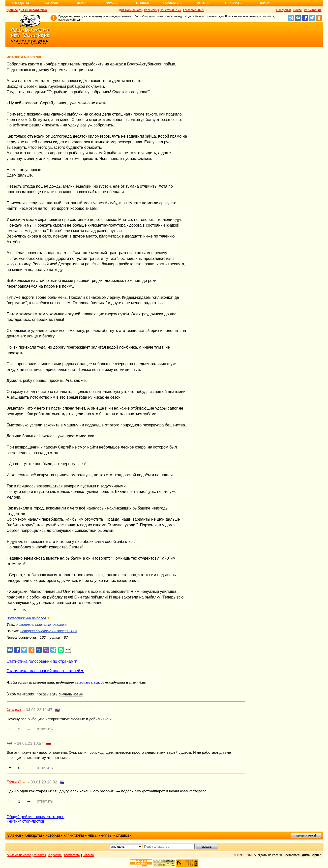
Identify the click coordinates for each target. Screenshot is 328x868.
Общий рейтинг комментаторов (36, 817)
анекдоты (33, 836)
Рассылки (151, 10)
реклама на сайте (19, 855)
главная (14, 836)
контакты (40, 855)
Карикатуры (173, 3)
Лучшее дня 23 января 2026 (27, 10)
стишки (122, 836)
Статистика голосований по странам (40, 661)
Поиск (264, 3)
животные (25, 625)
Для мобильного (130, 10)
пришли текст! (306, 836)
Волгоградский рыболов (26, 618)
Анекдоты (20, 3)
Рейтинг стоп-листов (26, 821)
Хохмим (14, 710)
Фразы (112, 3)
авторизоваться (87, 682)
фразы (107, 836)
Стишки (143, 3)
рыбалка (60, 625)
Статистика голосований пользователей (44, 671)
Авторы (204, 3)
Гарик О (14, 782)
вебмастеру (72, 855)
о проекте (55, 855)
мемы (93, 836)
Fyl (9, 743)
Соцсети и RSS (170, 10)
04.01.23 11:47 (39, 710)
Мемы (81, 3)
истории (53, 836)
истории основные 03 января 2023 (49, 631)
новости (88, 855)
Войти (298, 10)
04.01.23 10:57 (30, 743)
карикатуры (74, 836)
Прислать (234, 3)
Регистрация (313, 10)
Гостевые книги (194, 10)
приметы (43, 625)
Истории (51, 3)
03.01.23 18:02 (44, 782)
